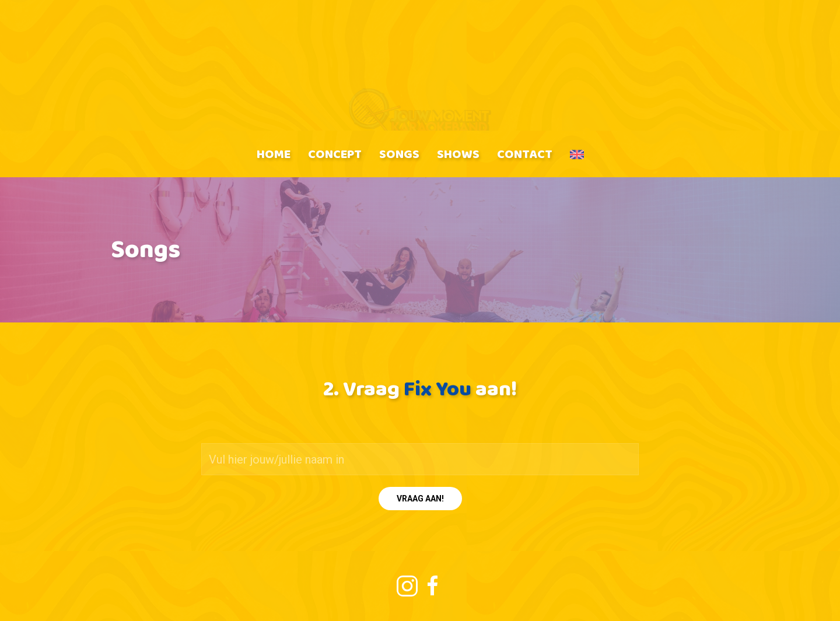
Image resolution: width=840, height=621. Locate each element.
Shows (458, 154)
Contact (525, 154)
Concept (335, 154)
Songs (399, 154)
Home (274, 154)
